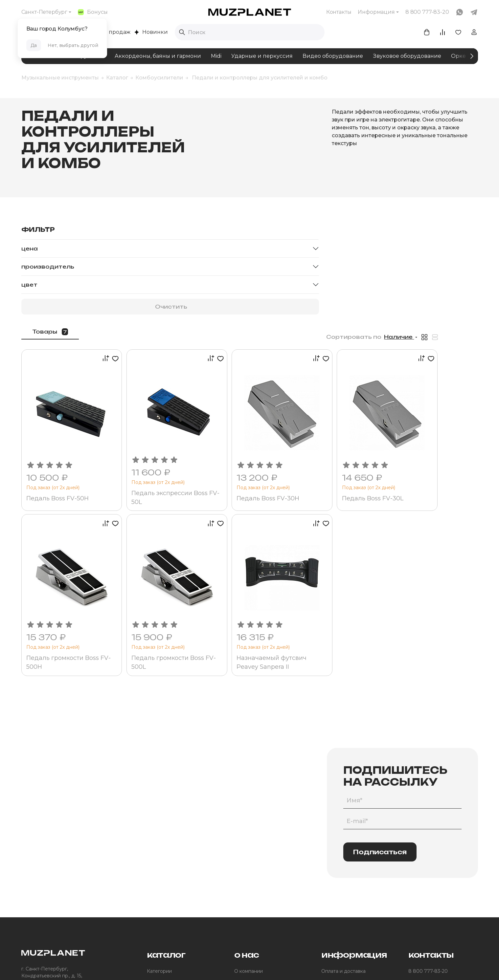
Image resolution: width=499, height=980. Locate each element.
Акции (329, 875)
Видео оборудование (333, 56)
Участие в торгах (254, 898)
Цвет (29, 285)
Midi (216, 56)
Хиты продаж (109, 32)
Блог (240, 864)
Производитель (48, 267)
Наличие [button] (437, 238)
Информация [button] (376, 12)
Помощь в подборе (170, 864)
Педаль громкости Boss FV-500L (249, 542)
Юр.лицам (246, 886)
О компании (249, 853)
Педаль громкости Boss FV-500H (157, 542)
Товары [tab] (142, 233)
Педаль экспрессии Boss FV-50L (243, 387)
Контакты (339, 12)
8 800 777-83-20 (428, 853)
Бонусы (93, 12)
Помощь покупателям (347, 886)
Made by (326, 965)
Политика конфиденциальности (259, 965)
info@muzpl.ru (425, 864)
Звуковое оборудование (407, 56)
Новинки (151, 32)
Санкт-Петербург (45, 12)
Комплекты (160, 875)
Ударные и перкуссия (262, 56)
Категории (159, 853)
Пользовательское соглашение (174, 965)
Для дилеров (250, 909)
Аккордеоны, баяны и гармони (158, 56)
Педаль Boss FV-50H (151, 388)
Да (34, 45)
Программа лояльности (349, 864)
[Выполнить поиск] (182, 32)
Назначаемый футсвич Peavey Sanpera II (339, 542)
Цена (30, 249)
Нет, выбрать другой (73, 45)
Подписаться (380, 733)
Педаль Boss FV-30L (427, 388)
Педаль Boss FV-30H (336, 388)
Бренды (156, 886)
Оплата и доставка (343, 853)
